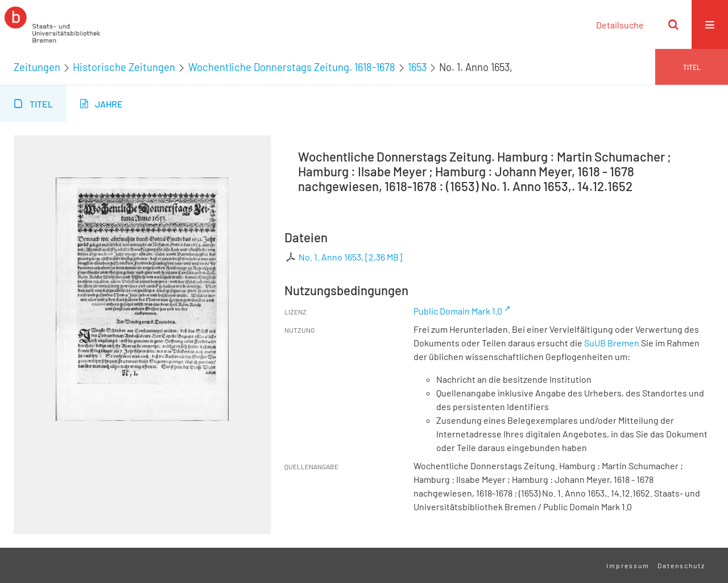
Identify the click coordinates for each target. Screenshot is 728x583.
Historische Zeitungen (124, 67)
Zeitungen (37, 67)
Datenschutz (681, 565)
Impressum (628, 565)
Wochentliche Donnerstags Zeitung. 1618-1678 (292, 67)
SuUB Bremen (612, 343)
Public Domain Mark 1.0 (458, 311)
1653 (417, 67)
